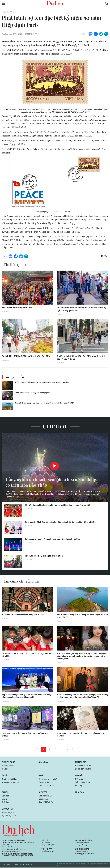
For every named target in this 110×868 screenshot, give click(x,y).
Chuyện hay (8, 809)
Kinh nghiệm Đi (45, 796)
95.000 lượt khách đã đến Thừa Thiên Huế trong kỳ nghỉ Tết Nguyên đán (81, 309)
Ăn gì (4, 776)
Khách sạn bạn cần (47, 786)
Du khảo (79, 776)
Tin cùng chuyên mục (22, 581)
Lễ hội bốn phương (83, 769)
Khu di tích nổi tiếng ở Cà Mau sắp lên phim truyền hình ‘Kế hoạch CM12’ (44, 403)
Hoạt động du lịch (9, 813)
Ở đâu (41, 776)
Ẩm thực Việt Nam (10, 780)
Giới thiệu (6, 865)
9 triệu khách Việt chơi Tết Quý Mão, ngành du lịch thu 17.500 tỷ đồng (81, 358)
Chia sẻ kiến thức (46, 803)
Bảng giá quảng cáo (23, 865)
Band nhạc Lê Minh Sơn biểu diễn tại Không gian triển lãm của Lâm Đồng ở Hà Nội (60, 522)
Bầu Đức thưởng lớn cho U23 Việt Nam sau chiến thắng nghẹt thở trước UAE (58, 505)
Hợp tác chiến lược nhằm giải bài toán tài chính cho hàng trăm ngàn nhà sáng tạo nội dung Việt (26, 696)
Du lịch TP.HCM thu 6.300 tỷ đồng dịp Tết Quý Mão (26, 356)
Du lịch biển (81, 763)
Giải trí (14, 12)
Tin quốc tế (7, 769)
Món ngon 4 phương (11, 783)
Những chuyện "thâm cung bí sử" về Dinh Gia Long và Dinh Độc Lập (42, 383)
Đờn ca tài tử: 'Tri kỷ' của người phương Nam (44, 556)
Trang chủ (6, 12)
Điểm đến (79, 780)
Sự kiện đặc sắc (9, 816)
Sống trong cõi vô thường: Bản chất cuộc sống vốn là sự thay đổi (81, 735)
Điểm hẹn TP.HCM (83, 766)
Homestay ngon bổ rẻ (48, 780)
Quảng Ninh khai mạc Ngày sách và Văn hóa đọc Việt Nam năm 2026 (27, 655)
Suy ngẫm (43, 763)
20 (67, 750)
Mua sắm (80, 793)
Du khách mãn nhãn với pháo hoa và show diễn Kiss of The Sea (52, 539)
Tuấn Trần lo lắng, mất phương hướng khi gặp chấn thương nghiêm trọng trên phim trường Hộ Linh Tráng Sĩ (82, 696)
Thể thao (6, 803)
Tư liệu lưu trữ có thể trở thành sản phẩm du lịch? (23, 615)
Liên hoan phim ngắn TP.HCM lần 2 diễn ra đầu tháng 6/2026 (25, 735)
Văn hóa (5, 796)
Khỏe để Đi (43, 799)
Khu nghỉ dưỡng (45, 783)
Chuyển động (8, 763)
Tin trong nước (8, 766)
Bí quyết (43, 793)
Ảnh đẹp (79, 786)
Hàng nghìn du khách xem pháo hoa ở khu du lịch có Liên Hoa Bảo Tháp (55, 482)
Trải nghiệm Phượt (83, 783)
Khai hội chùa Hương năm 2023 (17, 308)
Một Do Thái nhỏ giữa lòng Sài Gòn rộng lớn (32, 393)
